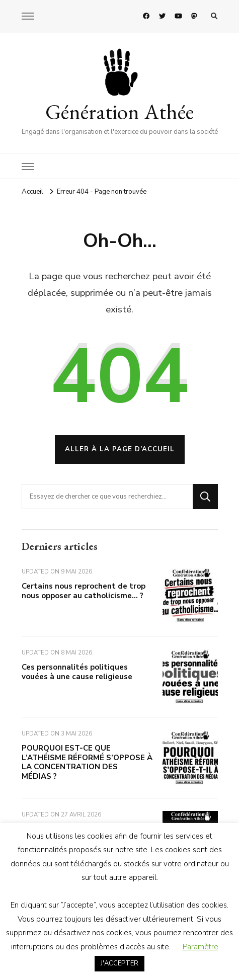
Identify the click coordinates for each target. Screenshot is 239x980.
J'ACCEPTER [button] (120, 963)
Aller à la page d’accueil (120, 449)
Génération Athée (120, 112)
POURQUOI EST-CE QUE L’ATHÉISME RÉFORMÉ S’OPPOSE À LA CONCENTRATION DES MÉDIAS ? (87, 762)
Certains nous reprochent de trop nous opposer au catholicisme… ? (84, 591)
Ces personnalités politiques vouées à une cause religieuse (77, 672)
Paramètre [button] (201, 947)
